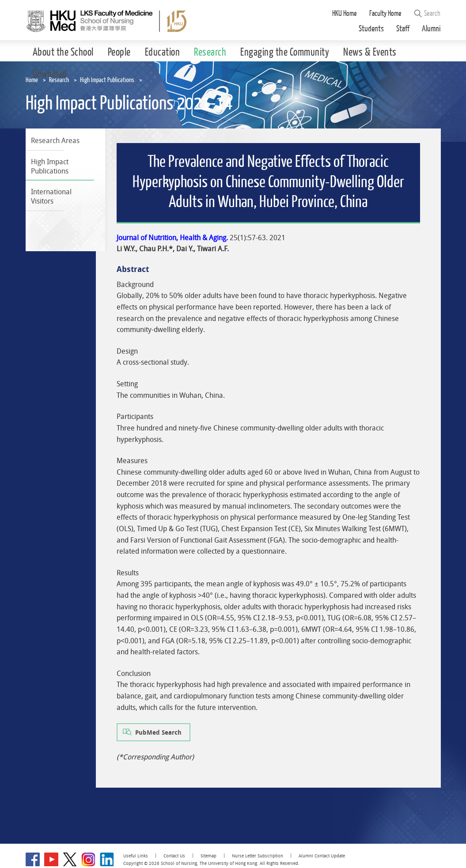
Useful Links (136, 856)
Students (371, 29)
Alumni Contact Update (322, 856)
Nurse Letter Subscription (258, 856)
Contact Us (174, 856)
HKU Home (345, 13)
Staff (403, 29)
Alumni (431, 29)
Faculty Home (385, 13)
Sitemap (208, 856)
